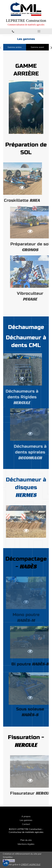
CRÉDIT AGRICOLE (31, 864)
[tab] (15, 47)
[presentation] (15, 47)
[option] (26, 107)
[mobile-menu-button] (39, 31)
